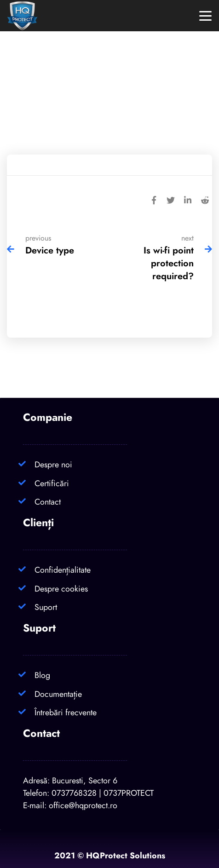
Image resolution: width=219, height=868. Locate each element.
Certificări (52, 483)
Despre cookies (61, 589)
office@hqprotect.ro (83, 805)
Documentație (58, 694)
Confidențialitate (63, 570)
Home (78, 109)
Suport (46, 607)
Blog (42, 675)
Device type (50, 250)
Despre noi (53, 464)
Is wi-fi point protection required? (169, 263)
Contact (48, 502)
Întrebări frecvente (66, 712)
